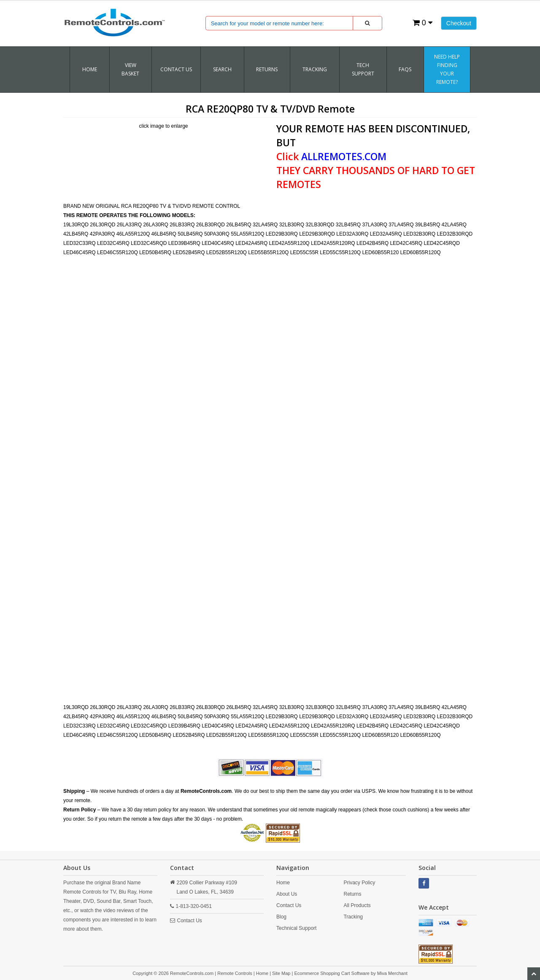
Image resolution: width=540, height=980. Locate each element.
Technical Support (296, 928)
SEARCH (222, 69)
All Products (357, 905)
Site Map (281, 973)
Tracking (353, 917)
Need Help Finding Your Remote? (447, 69)
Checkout (459, 23)
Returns (352, 894)
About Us (287, 894)
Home (90, 69)
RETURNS (267, 69)
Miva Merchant (392, 973)
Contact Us (176, 69)
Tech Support (363, 69)
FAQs (405, 69)
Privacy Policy (359, 883)
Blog (281, 917)
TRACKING (315, 69)
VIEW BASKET (130, 69)
